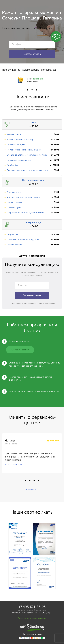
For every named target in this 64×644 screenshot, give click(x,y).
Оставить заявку (20, 350)
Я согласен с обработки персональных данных (34, 304)
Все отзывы (32, 490)
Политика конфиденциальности (32, 618)
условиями (26, 304)
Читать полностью (14, 465)
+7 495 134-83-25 (32, 607)
